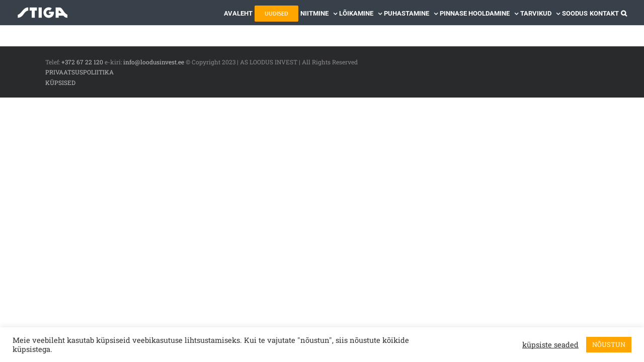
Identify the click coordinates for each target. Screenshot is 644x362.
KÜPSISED (60, 82)
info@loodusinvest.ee (154, 62)
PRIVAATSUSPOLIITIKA (79, 72)
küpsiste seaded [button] (550, 345)
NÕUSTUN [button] (609, 344)
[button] (626, 13)
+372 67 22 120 (82, 62)
